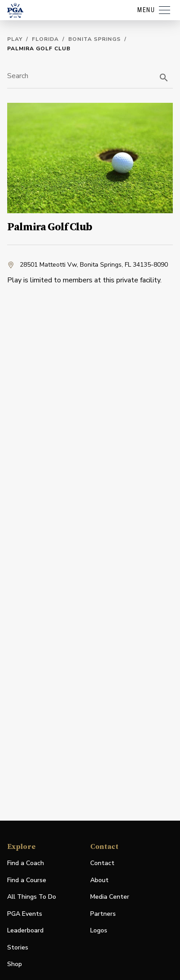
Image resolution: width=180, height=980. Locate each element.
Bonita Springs (94, 39)
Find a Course (27, 880)
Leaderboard (25, 930)
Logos (99, 930)
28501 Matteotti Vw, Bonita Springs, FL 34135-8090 (88, 265)
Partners (103, 914)
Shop (15, 965)
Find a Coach (26, 863)
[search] (164, 78)
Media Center (110, 897)
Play (15, 39)
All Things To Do (32, 897)
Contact (102, 863)
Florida (45, 39)
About (99, 880)
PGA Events (25, 914)
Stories (18, 947)
